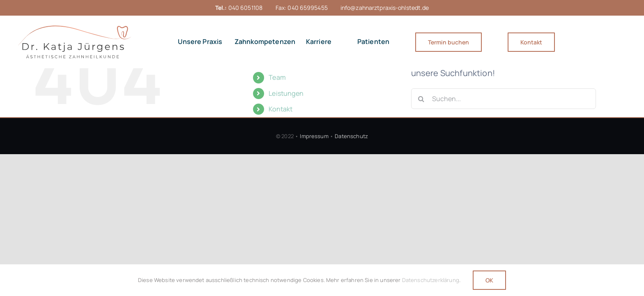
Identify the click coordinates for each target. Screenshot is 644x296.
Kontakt (281, 109)
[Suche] (421, 99)
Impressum (314, 136)
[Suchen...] (504, 99)
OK (489, 280)
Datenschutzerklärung (431, 280)
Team (277, 77)
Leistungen (286, 93)
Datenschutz (351, 136)
